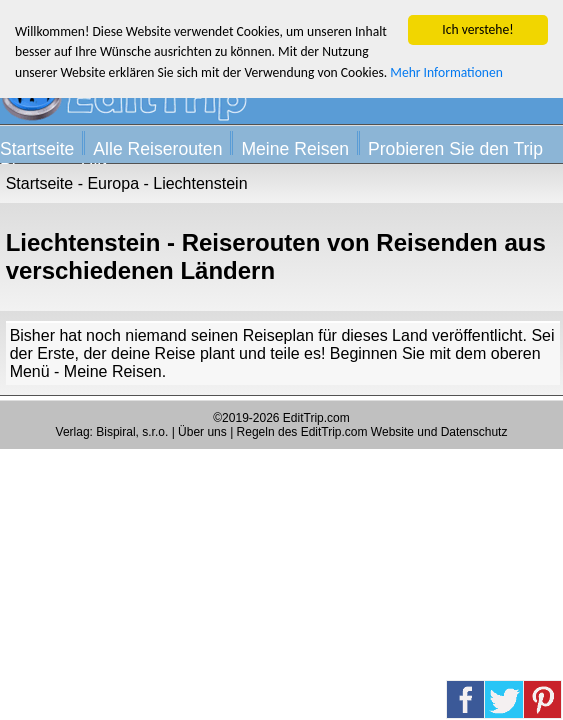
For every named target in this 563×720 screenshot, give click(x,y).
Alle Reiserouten (157, 149)
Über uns (202, 432)
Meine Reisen (295, 149)
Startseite (37, 149)
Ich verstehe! (477, 29)
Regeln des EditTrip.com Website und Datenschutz (372, 432)
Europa (113, 183)
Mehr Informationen (446, 72)
